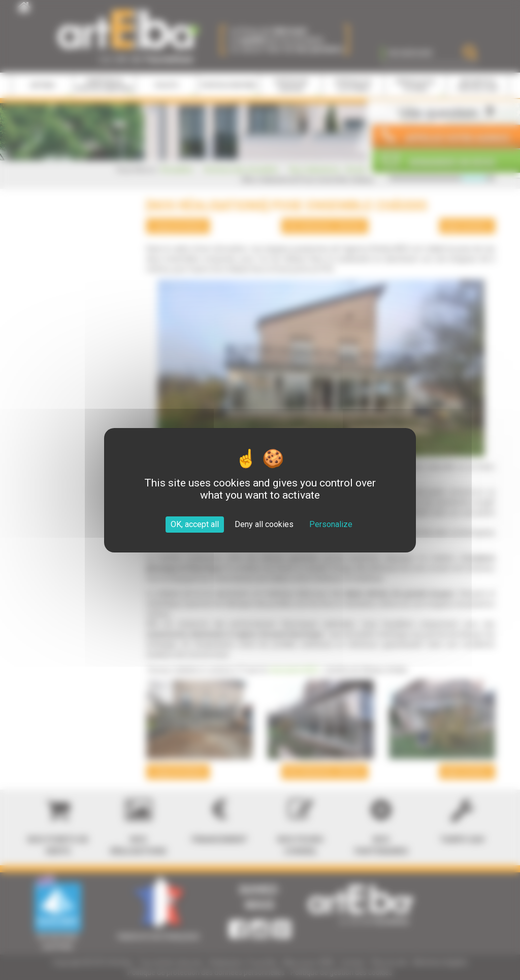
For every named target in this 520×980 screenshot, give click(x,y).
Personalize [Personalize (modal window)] (331, 524)
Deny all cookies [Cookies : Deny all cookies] (264, 524)
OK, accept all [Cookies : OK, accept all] (195, 524)
